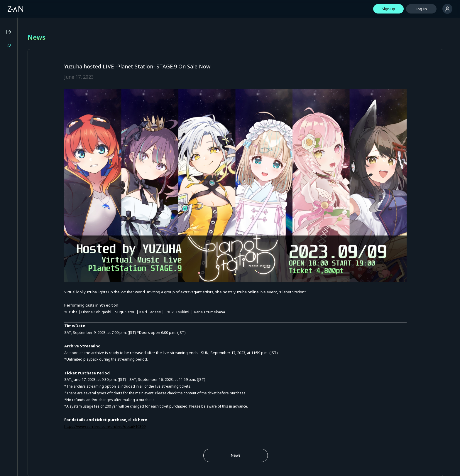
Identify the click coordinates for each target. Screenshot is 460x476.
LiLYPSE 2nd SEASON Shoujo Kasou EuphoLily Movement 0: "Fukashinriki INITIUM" (43, 85)
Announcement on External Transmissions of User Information (35, 218)
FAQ (8, 160)
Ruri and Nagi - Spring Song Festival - (43, 95)
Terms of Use (16, 176)
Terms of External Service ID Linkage (37, 228)
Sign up (388, 9)
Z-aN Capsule (38, 132)
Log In (421, 9)
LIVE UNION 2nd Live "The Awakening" (43, 76)
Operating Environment (25, 168)
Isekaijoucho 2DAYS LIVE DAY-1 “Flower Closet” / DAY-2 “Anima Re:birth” (43, 56)
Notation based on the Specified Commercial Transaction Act (33, 194)
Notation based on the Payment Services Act (32, 206)
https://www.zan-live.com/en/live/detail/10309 (164, 393)
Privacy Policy (16, 184)
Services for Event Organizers (31, 236)
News (265, 422)
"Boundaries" (26, 66)
